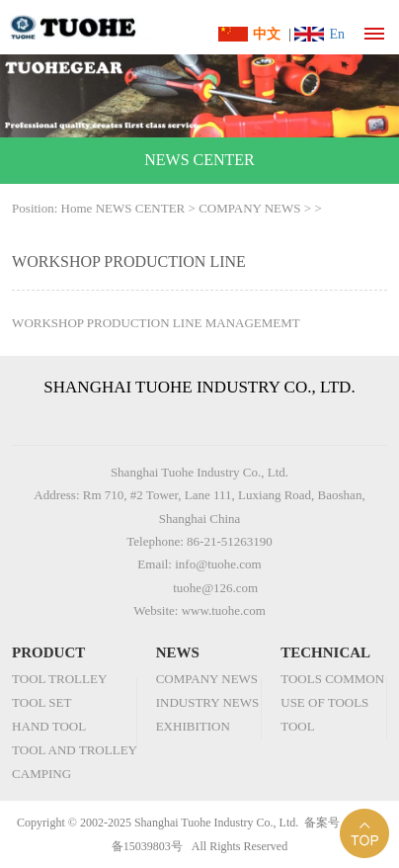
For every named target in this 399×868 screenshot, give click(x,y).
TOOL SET (41, 702)
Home (77, 208)
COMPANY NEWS (249, 208)
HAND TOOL (49, 726)
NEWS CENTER (141, 208)
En (337, 34)
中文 (267, 34)
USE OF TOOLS (324, 702)
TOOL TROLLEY (59, 679)
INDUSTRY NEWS (208, 702)
